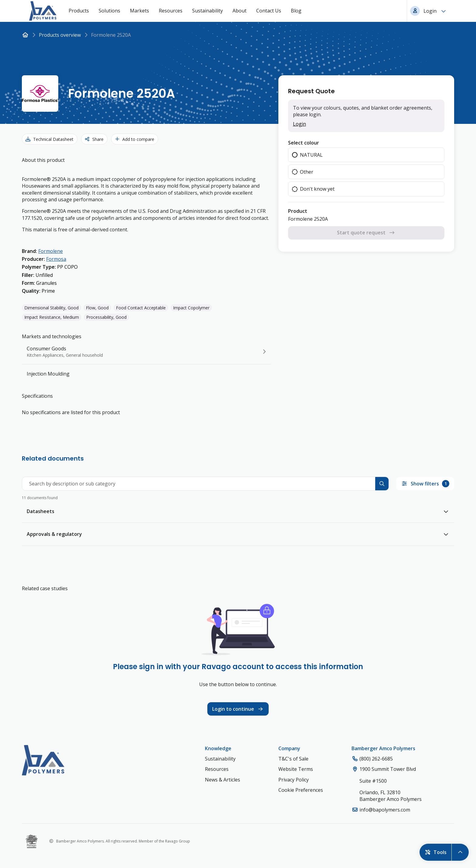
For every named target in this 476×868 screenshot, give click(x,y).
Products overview (60, 35)
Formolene (51, 251)
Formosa (56, 259)
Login (299, 124)
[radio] (366, 155)
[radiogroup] (366, 172)
